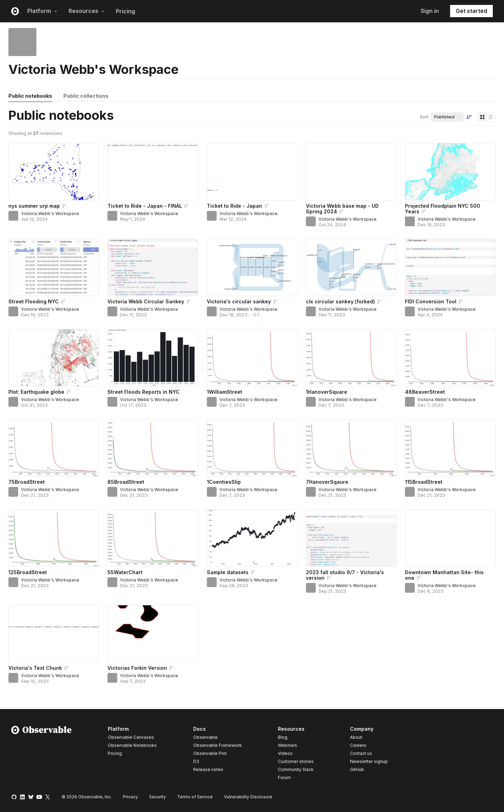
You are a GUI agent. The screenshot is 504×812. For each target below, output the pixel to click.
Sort (424, 117)
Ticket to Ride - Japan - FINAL (145, 206)
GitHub (357, 769)
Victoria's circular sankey (239, 301)
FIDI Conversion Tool (431, 301)
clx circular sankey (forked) (340, 301)
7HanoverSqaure (327, 482)
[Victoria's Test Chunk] (54, 634)
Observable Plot (210, 753)
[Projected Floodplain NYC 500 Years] (450, 172)
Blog (283, 737)
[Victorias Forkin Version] (153, 634)
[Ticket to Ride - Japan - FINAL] (153, 172)
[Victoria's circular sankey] (252, 267)
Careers (358, 745)
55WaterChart (125, 572)
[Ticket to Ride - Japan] (252, 172)
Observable (205, 737)
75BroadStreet (27, 482)
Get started (471, 11)
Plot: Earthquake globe (36, 392)
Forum (284, 777)
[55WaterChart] (153, 538)
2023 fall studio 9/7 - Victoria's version (345, 575)
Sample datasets (228, 572)
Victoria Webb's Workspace (50, 214)
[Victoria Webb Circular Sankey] (153, 267)
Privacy (130, 797)
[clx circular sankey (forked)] (351, 267)
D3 (196, 761)
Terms (195, 797)
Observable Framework (218, 745)
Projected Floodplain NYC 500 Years (443, 209)
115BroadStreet (424, 482)
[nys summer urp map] (54, 172)
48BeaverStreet (425, 392)
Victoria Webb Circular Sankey (146, 301)
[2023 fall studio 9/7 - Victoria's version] (351, 538)
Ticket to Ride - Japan (234, 206)
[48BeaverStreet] (450, 358)
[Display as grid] (482, 117)
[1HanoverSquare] (351, 358)
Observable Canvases (131, 737)
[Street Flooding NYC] (54, 267)
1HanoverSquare (327, 392)
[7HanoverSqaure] (351, 448)
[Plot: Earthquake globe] (54, 358)
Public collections (86, 96)
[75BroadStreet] (54, 448)
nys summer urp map (34, 206)
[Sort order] (469, 117)
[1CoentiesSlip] (252, 448)
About (356, 737)
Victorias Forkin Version (137, 668)
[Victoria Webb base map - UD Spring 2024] (351, 172)
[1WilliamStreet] (252, 358)
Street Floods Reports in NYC (143, 392)
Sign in (430, 11)
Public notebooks (30, 96)
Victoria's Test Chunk (35, 668)
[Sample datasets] (252, 538)
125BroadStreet (28, 572)
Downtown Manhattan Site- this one (444, 575)
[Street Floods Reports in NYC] (153, 358)
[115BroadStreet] (450, 448)
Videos (285, 753)
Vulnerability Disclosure (248, 797)
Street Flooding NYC (34, 301)
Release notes (208, 769)
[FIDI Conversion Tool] (450, 267)
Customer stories (296, 761)
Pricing (125, 11)
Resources (87, 11)
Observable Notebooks (132, 745)
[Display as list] (491, 117)
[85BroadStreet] (153, 448)
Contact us (361, 753)
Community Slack (296, 769)
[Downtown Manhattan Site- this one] (450, 538)
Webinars (288, 745)
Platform (42, 11)
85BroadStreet (126, 482)
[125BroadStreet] (54, 538)
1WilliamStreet (225, 392)
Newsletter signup (369, 762)
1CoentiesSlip (224, 482)
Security (157, 797)
